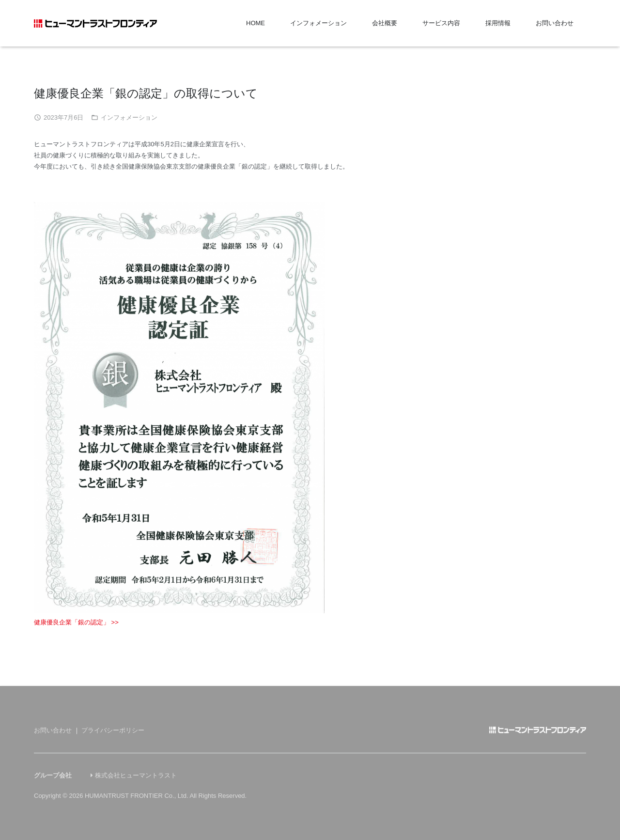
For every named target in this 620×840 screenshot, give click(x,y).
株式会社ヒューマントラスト (136, 775)
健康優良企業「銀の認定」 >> (76, 622)
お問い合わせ (53, 730)
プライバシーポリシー (113, 730)
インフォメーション (129, 117)
